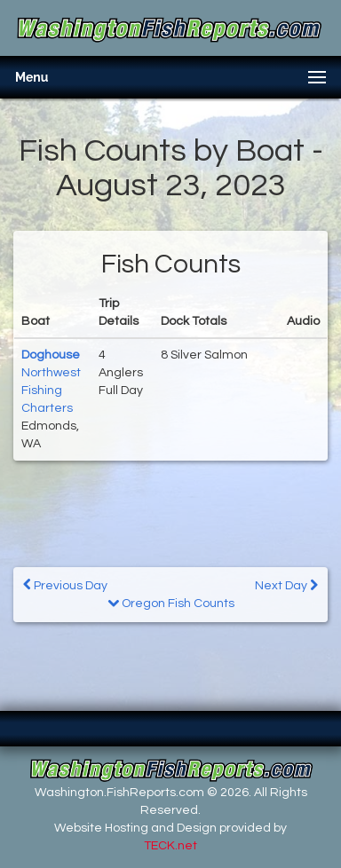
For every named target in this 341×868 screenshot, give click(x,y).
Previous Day (65, 585)
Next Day (286, 585)
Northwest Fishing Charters (51, 391)
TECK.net (170, 846)
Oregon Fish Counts (171, 604)
